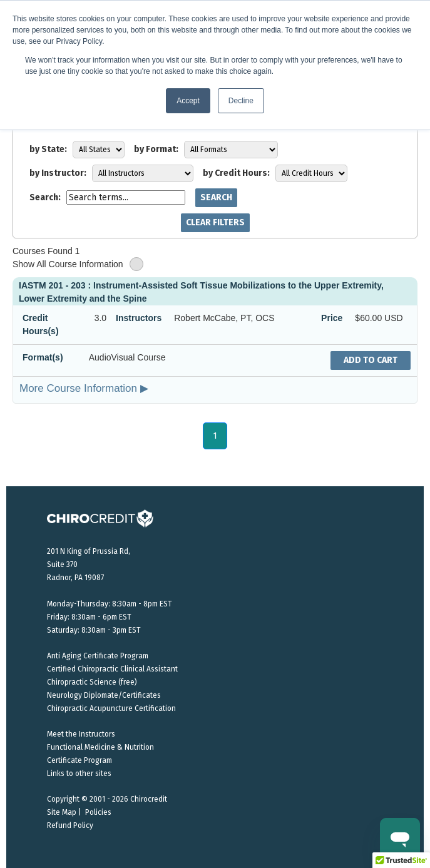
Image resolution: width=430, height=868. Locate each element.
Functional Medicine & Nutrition (100, 747)
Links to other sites (79, 774)
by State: (48, 149)
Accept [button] (188, 101)
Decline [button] (241, 101)
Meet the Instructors (81, 734)
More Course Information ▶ (84, 388)
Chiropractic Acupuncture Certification (111, 708)
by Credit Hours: (236, 173)
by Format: (156, 149)
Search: (45, 197)
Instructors (139, 318)
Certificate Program (79, 760)
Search (216, 197)
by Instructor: (58, 173)
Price (332, 318)
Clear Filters (215, 222)
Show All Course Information (78, 264)
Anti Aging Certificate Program (98, 656)
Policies (98, 812)
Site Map (62, 812)
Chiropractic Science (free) (92, 682)
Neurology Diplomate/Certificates (104, 695)
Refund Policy (70, 825)
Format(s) (43, 357)
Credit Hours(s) (41, 324)
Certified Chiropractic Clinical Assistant (112, 669)
